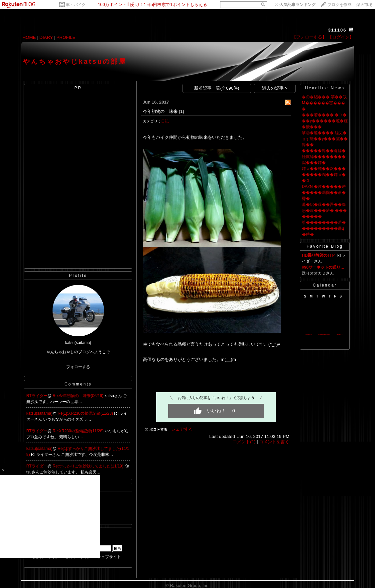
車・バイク (76, 5)
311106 (337, 30)
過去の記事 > (275, 88)
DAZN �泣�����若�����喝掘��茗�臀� (324, 193)
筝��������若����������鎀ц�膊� (324, 228)
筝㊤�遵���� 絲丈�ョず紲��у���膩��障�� (325, 139)
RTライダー (37, 396)
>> (295, 5)
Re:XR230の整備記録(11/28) (79, 431)
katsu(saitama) (39, 413)
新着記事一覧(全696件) (217, 88)
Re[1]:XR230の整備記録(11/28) (86, 413)
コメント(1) (244, 442)
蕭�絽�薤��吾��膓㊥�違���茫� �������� (324, 210)
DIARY (46, 37)
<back (309, 335)
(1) (182, 111)
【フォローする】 (309, 37)
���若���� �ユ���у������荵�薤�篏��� (325, 121)
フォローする (78, 367)
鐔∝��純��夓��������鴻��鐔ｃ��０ (324, 175)
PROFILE (66, 37)
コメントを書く (274, 442)
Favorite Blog (325, 246)
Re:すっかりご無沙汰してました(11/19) (88, 466)
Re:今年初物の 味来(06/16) (78, 396)
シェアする (182, 429)
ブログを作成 (339, 5)
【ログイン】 (341, 37)
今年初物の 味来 (160, 111)
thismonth (324, 335)
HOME (29, 37)
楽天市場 (364, 5)
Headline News (325, 88)
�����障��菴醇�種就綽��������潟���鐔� (324, 157)
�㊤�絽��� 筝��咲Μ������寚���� (324, 103)
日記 (165, 121)
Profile (78, 276)
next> (339, 335)
